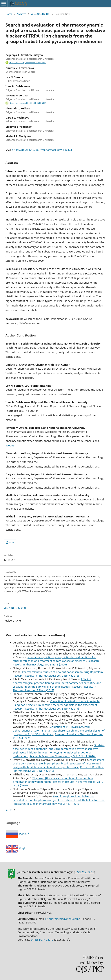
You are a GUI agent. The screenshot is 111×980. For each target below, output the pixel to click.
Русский (17, 834)
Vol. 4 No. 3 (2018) (40, 14)
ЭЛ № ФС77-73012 (42, 940)
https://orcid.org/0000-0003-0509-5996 (28, 103)
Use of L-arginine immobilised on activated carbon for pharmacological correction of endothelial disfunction (59, 798)
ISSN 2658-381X (84, 872)
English (17, 848)
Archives (21, 14)
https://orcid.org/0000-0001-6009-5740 (28, 63)
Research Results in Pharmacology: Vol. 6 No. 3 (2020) (56, 663)
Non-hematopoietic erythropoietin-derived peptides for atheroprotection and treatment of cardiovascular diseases (54, 659)
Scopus (10, 445)
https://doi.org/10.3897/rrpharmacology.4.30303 (42, 150)
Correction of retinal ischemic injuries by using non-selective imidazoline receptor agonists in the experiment (57, 703)
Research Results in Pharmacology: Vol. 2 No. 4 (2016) (46, 676)
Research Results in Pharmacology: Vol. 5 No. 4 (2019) (46, 709)
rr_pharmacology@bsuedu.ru (63, 919)
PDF (11, 542)
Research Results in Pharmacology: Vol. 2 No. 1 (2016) (63, 756)
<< (7, 810)
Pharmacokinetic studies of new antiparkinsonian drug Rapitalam (63, 672)
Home (9, 14)
